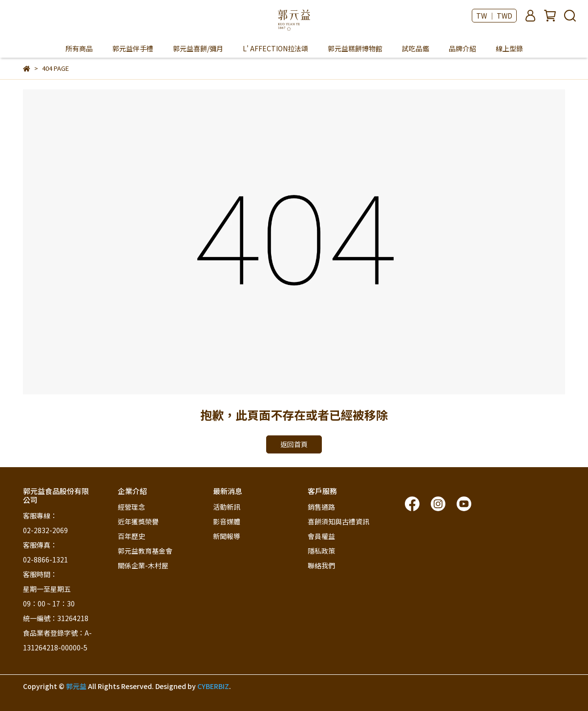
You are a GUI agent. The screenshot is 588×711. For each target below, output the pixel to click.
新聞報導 (227, 536)
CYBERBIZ (213, 686)
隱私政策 (321, 551)
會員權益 (321, 536)
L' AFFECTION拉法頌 (275, 48)
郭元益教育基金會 (145, 551)
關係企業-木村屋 (143, 565)
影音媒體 (227, 521)
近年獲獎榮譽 (138, 521)
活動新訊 (227, 507)
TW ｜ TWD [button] (494, 16)
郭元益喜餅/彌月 (198, 48)
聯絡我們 (321, 565)
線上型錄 (509, 48)
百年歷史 (131, 536)
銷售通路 (321, 507)
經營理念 (131, 507)
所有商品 (79, 48)
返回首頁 (294, 444)
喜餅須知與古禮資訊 (338, 521)
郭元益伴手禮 (133, 48)
